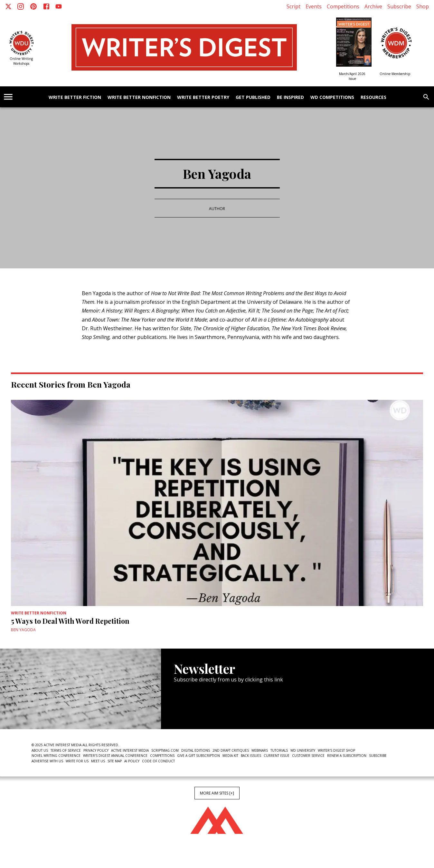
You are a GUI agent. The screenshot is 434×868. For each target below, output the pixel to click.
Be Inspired (290, 97)
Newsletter (197, 709)
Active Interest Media (130, 750)
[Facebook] (46, 6)
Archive (373, 6)
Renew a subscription (347, 756)
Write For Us (77, 761)
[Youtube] (59, 6)
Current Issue (277, 756)
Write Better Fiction (75, 97)
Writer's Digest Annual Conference (115, 756)
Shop (423, 6)
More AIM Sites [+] (217, 793)
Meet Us (98, 761)
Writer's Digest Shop (336, 750)
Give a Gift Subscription (198, 756)
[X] (8, 6)
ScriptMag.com (165, 750)
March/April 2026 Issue (352, 76)
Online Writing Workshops (21, 61)
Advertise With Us (47, 761)
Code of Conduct (158, 761)
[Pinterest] (33, 6)
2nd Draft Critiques (231, 750)
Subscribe (399, 6)
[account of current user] (8, 97)
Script (293, 6)
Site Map (115, 761)
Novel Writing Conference (56, 756)
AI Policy (132, 761)
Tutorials (279, 750)
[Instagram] (21, 6)
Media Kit (230, 756)
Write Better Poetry (203, 97)
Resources (373, 97)
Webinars (260, 750)
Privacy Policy (96, 750)
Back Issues (251, 756)
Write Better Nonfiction (139, 97)
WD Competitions (332, 97)
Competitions (343, 6)
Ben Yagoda (23, 630)
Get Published (253, 97)
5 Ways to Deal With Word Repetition (70, 621)
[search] (426, 97)
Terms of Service (66, 750)
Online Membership (395, 74)
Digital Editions (196, 750)
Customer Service (308, 756)
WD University (303, 750)
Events (314, 6)
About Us (40, 750)
